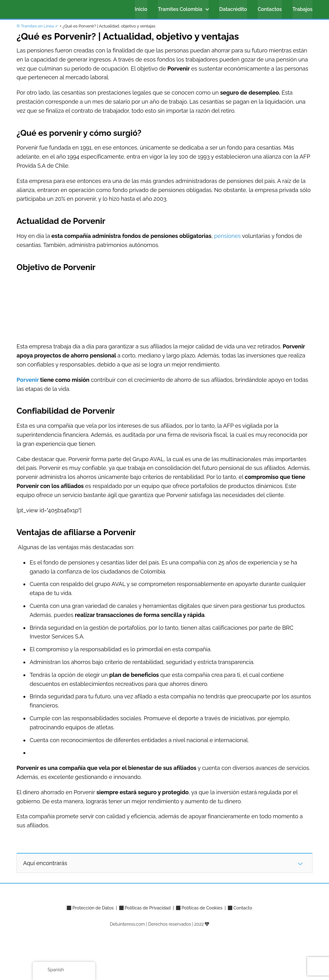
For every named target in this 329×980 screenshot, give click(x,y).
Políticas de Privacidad (147, 908)
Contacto (243, 908)
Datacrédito (233, 9)
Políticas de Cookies (202, 908)
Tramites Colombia (180, 9)
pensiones (227, 236)
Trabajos (302, 9)
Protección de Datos (93, 908)
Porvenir (28, 380)
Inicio (141, 9)
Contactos (270, 9)
